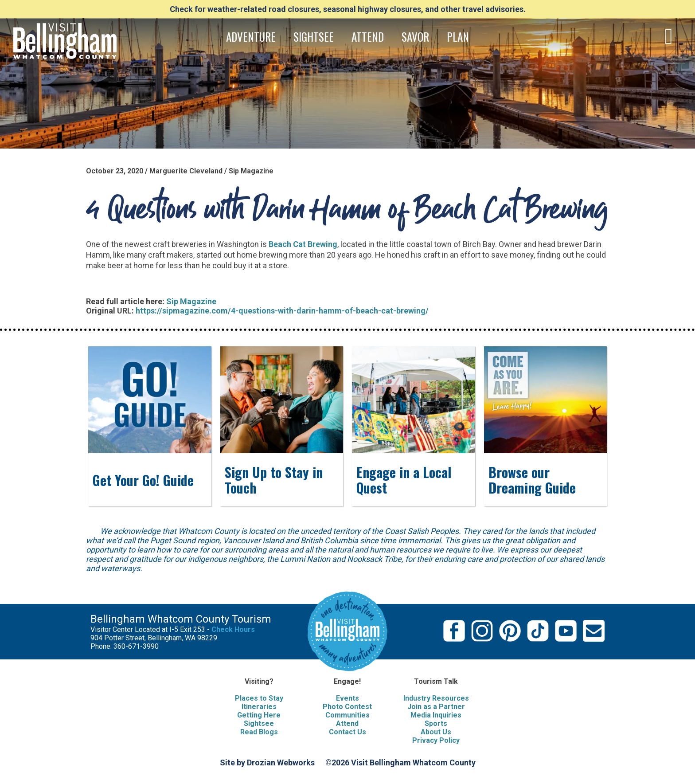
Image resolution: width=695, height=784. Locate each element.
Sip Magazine (191, 301)
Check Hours (233, 629)
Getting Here (259, 715)
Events (347, 698)
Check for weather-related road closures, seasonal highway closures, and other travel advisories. (348, 9)
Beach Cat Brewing (303, 244)
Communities (347, 715)
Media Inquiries (436, 715)
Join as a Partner (436, 707)
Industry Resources (436, 698)
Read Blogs (259, 732)
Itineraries (259, 707)
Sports (436, 723)
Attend (347, 723)
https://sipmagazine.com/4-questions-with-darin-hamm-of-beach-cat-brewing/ (282, 311)
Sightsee (259, 723)
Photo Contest (347, 707)
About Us (436, 732)
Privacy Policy (436, 740)
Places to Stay (259, 698)
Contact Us (347, 732)
